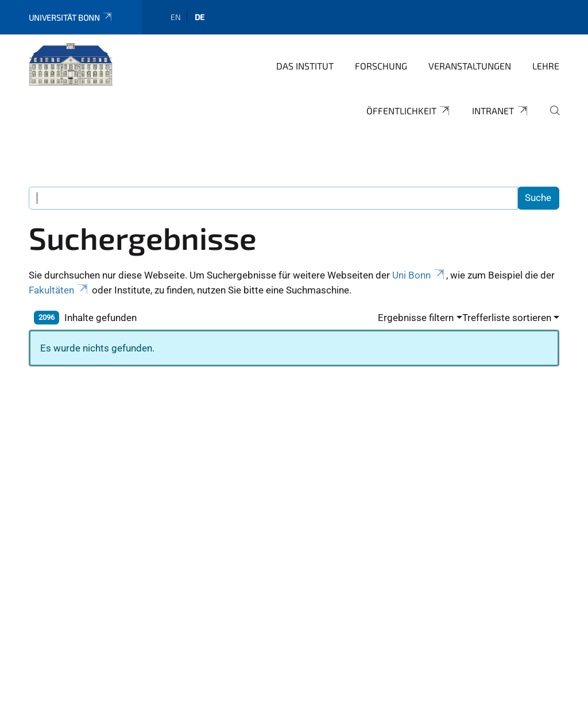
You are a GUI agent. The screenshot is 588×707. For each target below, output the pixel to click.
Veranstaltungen (470, 66)
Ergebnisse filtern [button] (416, 318)
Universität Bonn (71, 18)
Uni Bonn (419, 275)
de (200, 17)
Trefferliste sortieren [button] (507, 318)
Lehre (546, 66)
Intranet (500, 111)
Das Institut (305, 66)
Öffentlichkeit (409, 111)
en (176, 17)
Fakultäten (59, 290)
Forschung (381, 66)
